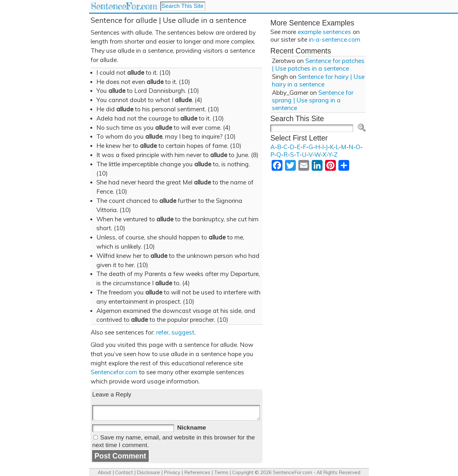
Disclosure (148, 472)
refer (162, 332)
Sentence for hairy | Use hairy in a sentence (318, 80)
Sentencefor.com (114, 372)
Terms (221, 472)
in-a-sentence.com (335, 39)
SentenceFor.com (124, 6)
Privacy (172, 472)
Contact (124, 472)
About (104, 472)
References (197, 472)
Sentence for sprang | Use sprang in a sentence (313, 100)
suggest (183, 332)
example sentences (324, 32)
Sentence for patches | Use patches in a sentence (318, 65)
